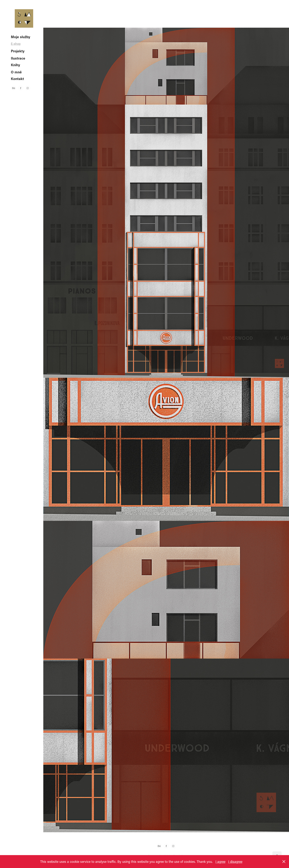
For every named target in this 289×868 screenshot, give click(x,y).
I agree (220, 862)
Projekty (18, 51)
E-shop (16, 44)
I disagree (235, 862)
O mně (16, 72)
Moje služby (21, 37)
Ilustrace (18, 58)
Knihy (15, 65)
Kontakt (17, 79)
